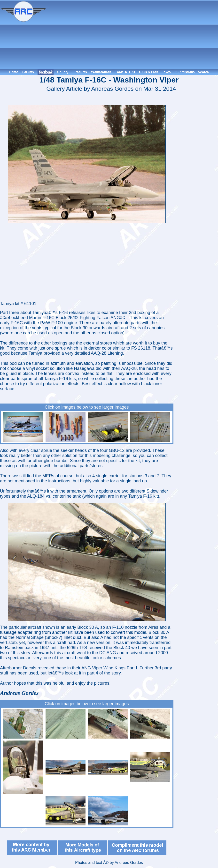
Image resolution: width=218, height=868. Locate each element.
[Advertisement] (133, 35)
